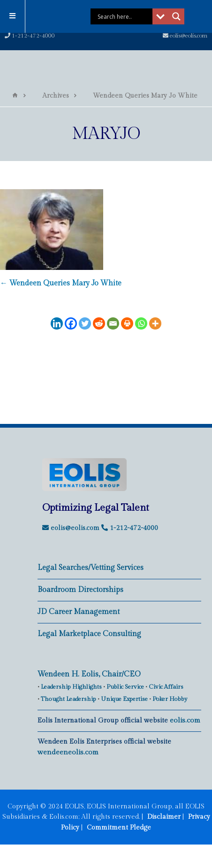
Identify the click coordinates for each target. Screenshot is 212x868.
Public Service (125, 687)
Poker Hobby (170, 699)
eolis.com (185, 720)
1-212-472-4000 (30, 36)
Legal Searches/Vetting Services (91, 568)
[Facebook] (71, 323)
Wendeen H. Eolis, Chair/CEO (89, 674)
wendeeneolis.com (68, 752)
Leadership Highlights (71, 687)
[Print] (127, 323)
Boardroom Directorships (80, 590)
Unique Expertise (124, 699)
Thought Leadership (68, 699)
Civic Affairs (166, 687)
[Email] (113, 323)
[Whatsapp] (141, 323)
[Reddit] (99, 323)
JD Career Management (79, 612)
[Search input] (120, 16)
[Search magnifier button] (172, 16)
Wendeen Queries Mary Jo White (61, 283)
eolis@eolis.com (185, 36)
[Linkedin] (57, 323)
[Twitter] (85, 323)
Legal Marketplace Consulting (89, 634)
